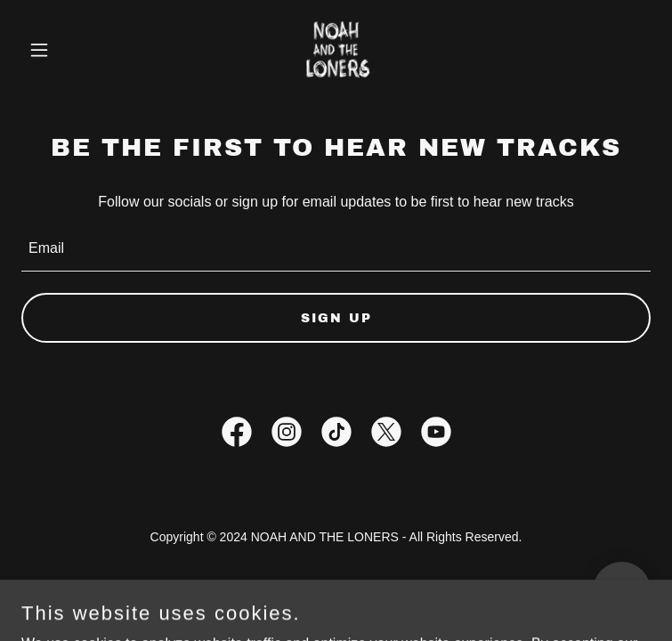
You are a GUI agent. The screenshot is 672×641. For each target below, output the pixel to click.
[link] (336, 50)
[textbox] (336, 249)
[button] (69, 50)
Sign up (336, 318)
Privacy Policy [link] (336, 585)
